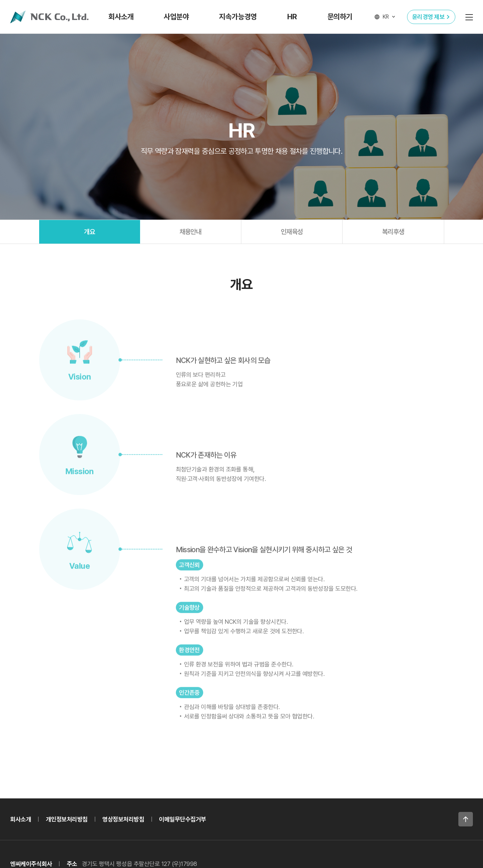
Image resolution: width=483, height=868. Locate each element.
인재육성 (292, 232)
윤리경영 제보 (428, 17)
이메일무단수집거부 (183, 819)
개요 (90, 232)
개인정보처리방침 (67, 819)
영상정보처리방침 (123, 819)
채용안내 (191, 232)
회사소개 (21, 819)
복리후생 (393, 232)
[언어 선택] (385, 17)
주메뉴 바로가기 (0, 0)
